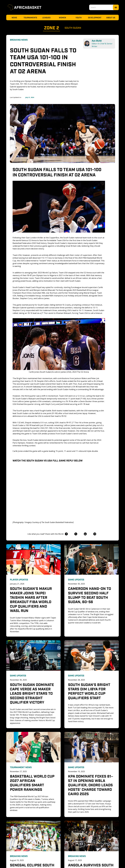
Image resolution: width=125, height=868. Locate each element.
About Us (111, 17)
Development (95, 17)
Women (62, 17)
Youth (79, 17)
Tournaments (30, 17)
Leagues (46, 17)
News (14, 17)
